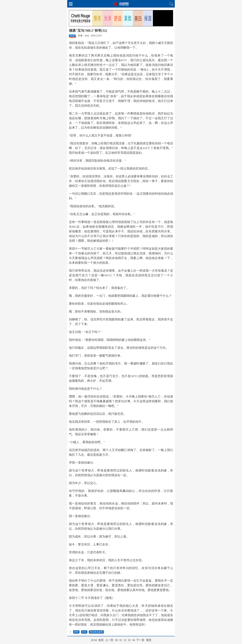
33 (129, 640)
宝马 (84, 632)
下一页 (140, 640)
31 (120, 640)
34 (133, 640)
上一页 (109, 640)
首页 (101, 640)
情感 (72, 36)
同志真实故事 (96, 632)
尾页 (149, 640)
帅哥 (76, 632)
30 (116, 640)
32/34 (94, 640)
